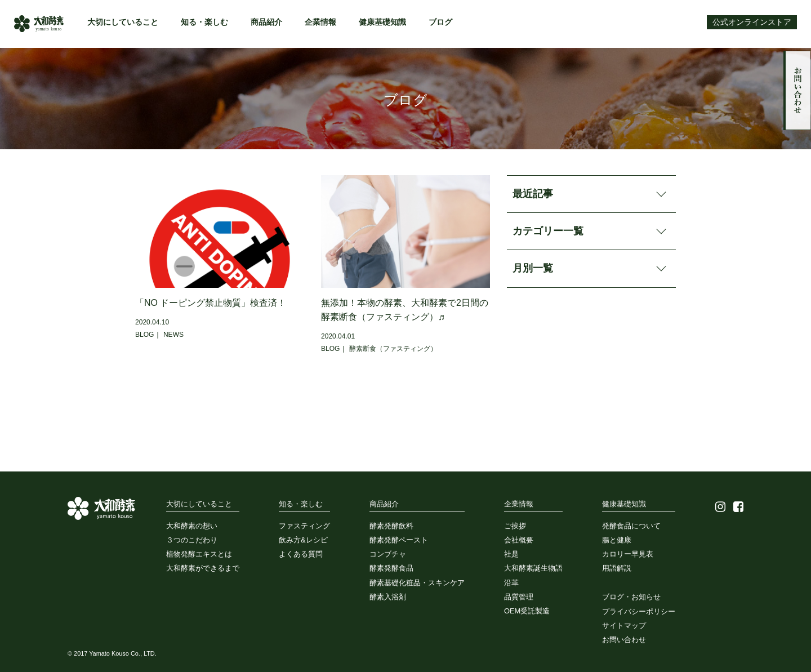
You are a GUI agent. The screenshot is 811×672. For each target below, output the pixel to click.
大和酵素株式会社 (39, 24)
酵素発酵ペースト (399, 540)
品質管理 (519, 597)
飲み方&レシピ (303, 540)
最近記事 (533, 194)
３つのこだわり (192, 540)
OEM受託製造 (527, 611)
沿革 (511, 583)
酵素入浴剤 (388, 597)
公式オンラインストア (752, 22)
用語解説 (617, 568)
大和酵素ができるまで (203, 568)
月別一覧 (533, 268)
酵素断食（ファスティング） (393, 349)
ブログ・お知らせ (631, 597)
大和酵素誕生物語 (533, 568)
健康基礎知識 (382, 22)
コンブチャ (388, 554)
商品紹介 (266, 22)
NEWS (173, 335)
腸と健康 (617, 540)
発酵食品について (631, 526)
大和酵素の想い (192, 526)
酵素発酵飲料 (391, 526)
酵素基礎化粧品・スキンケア (417, 583)
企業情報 (320, 22)
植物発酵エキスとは (199, 554)
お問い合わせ (797, 90)
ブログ (440, 22)
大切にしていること (123, 22)
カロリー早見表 (628, 554)
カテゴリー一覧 (548, 231)
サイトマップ (624, 626)
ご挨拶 (515, 526)
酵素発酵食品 (391, 568)
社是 (511, 554)
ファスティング (304, 526)
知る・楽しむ (204, 22)
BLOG (144, 335)
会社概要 (519, 540)
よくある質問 (301, 554)
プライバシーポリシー (639, 611)
